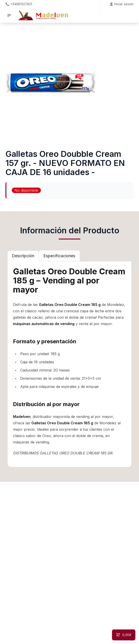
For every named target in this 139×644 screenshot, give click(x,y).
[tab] (23, 256)
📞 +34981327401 (19, 4)
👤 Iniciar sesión (122, 4)
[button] (9, 15)
